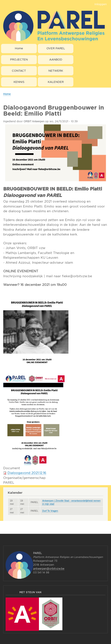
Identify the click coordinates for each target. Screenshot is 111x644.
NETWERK (56, 71)
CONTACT (19, 71)
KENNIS (19, 82)
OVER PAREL (56, 48)
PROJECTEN (19, 59)
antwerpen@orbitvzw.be (49, 569)
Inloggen (101, 4)
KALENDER (56, 82)
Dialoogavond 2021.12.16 (27, 473)
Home (19, 48)
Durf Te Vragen (50, 511)
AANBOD (56, 59)
